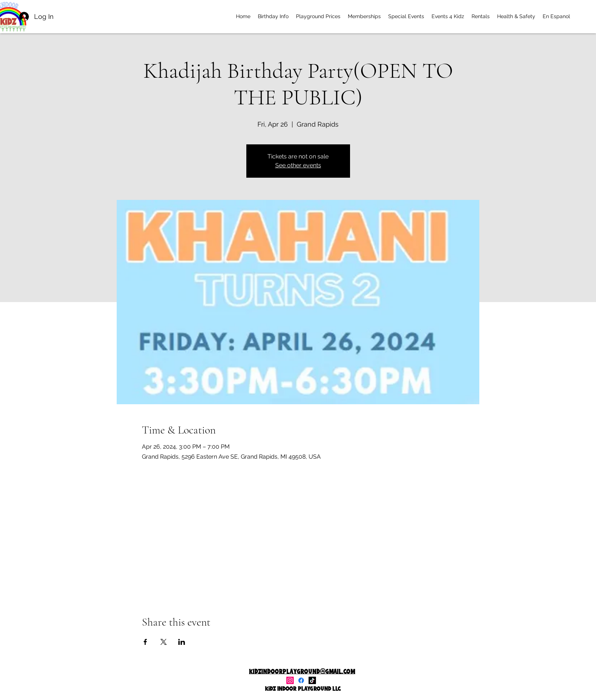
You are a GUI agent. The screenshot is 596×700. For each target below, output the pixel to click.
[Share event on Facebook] (145, 642)
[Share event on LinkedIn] (182, 642)
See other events (298, 165)
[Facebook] (301, 680)
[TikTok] (312, 680)
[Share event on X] (164, 642)
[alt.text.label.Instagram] (290, 680)
